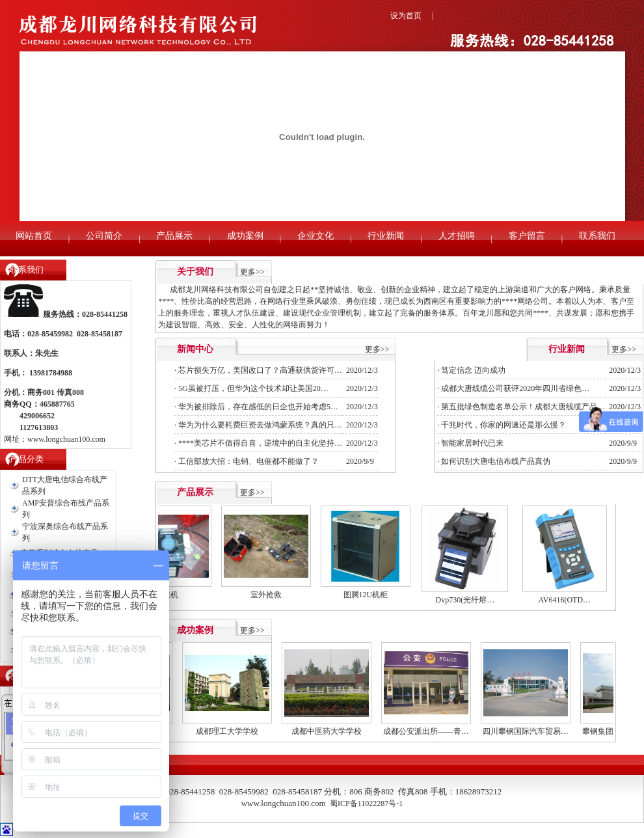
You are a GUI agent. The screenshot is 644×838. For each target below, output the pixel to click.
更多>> (252, 272)
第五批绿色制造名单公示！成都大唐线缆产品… (523, 407)
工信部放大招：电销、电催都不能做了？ (248, 461)
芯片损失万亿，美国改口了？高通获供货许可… (260, 370)
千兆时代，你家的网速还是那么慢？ (503, 425)
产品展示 (174, 236)
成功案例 (245, 236)
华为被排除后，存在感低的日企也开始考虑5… (258, 407)
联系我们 (597, 236)
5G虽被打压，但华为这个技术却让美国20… (253, 388)
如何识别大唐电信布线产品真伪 (496, 461)
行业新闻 (386, 236)
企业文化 (315, 236)
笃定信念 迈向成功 (473, 370)
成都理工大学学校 (236, 731)
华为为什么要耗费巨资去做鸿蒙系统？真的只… (260, 425)
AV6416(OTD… (569, 600)
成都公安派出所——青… (435, 731)
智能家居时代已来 (472, 443)
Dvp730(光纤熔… (470, 600)
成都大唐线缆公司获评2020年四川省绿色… (515, 388)
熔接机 (171, 595)
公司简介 (104, 236)
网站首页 (34, 236)
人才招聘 (457, 236)
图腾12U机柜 (370, 595)
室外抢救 (271, 595)
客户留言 (527, 236)
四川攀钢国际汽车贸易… (535, 731)
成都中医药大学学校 (336, 731)
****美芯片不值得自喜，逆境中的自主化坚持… (260, 443)
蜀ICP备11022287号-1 (366, 804)
